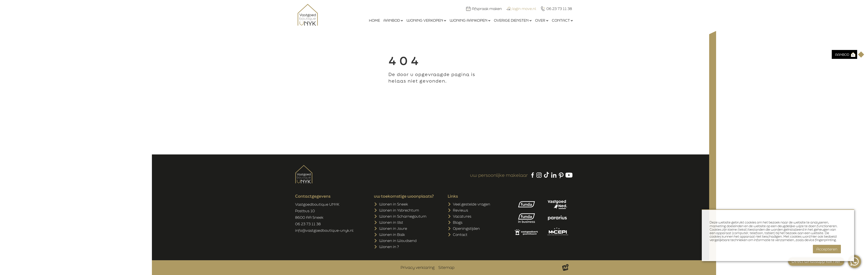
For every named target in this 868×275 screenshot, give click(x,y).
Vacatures (462, 216)
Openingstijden (466, 228)
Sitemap (446, 267)
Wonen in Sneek (394, 204)
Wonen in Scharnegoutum (403, 216)
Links (453, 196)
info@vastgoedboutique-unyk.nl (324, 230)
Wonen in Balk (392, 234)
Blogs (458, 222)
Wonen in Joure (393, 228)
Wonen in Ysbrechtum (399, 210)
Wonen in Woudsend (398, 241)
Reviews (460, 210)
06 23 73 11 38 (308, 224)
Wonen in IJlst (391, 222)
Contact (460, 234)
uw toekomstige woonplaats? (404, 196)
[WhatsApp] (855, 262)
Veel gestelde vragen (472, 204)
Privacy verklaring (418, 267)
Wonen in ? (389, 247)
